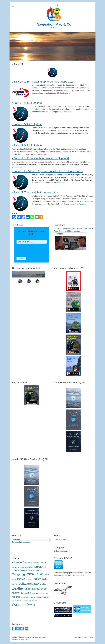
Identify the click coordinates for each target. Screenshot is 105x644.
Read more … (65, 93)
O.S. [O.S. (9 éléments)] (29, 593)
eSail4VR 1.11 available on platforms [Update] (40, 158)
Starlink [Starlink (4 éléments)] (33, 597)
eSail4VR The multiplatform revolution (35, 192)
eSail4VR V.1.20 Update (27, 124)
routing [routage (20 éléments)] (16, 597)
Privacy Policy (24, 639)
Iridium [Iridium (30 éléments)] (37, 579)
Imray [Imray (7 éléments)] (14, 579)
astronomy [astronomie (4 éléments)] (29, 563)
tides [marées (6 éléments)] (44, 584)
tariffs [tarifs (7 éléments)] (14, 601)
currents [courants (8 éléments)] (15, 570)
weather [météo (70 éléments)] (18, 588)
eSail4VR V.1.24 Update (27, 103)
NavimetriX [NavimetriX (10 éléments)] (30, 589)
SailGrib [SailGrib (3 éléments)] (27, 597)
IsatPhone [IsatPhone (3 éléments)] (15, 584)
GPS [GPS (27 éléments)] (30, 574)
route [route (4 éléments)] (22, 597)
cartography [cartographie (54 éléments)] (37, 567)
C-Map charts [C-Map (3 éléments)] (24, 567)
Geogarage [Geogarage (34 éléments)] (19, 574)
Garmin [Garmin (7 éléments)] (39, 570)
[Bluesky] (19, 217)
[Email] (37, 217)
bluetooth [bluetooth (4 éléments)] (43, 563)
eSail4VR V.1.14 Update (27, 145)
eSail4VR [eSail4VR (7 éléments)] (23, 570)
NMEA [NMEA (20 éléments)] (23, 593)
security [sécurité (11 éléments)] (46, 597)
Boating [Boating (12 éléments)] (16, 567)
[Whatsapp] (32, 217)
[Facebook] (14, 217)
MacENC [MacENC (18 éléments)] (36, 584)
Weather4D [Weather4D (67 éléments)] (20, 605)
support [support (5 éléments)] (39, 597)
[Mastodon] (23, 217)
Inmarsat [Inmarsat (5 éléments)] (29, 579)
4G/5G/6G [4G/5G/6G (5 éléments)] (16, 563)
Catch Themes (88, 637)
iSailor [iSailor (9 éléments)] (45, 579)
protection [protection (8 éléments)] (40, 593)
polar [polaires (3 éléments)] (34, 593)
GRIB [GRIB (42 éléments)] (37, 574)
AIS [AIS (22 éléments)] (22, 562)
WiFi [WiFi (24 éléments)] (32, 605)
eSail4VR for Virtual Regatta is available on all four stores (47, 171)
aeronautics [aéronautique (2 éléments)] (36, 563)
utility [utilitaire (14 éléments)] (34, 600)
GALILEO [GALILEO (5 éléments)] (32, 571)
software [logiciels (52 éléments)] (25, 584)
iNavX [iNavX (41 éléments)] (21, 579)
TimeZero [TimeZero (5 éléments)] (27, 601)
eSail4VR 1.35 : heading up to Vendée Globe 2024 (43, 82)
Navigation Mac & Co (54, 24)
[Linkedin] (28, 217)
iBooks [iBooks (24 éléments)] (45, 574)
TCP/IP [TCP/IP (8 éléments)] (20, 601)
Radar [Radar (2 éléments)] (47, 593)
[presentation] (34, 250)
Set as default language (21, 542)
